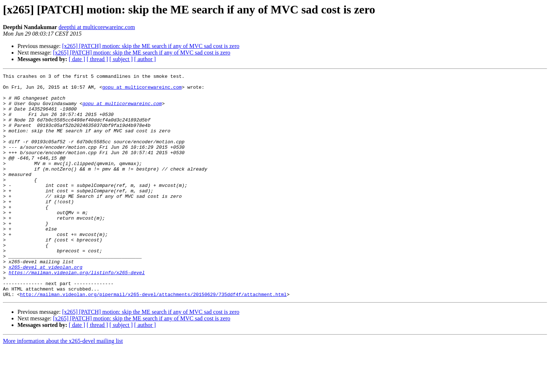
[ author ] (145, 59)
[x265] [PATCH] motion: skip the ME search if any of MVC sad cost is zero (151, 46)
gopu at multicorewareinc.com (142, 90)
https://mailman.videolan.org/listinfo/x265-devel (77, 313)
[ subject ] (121, 59)
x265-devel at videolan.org (46, 306)
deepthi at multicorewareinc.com (97, 27)
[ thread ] (97, 59)
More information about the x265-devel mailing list (63, 386)
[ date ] (77, 59)
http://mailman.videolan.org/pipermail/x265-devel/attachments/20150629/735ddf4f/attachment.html (153, 339)
